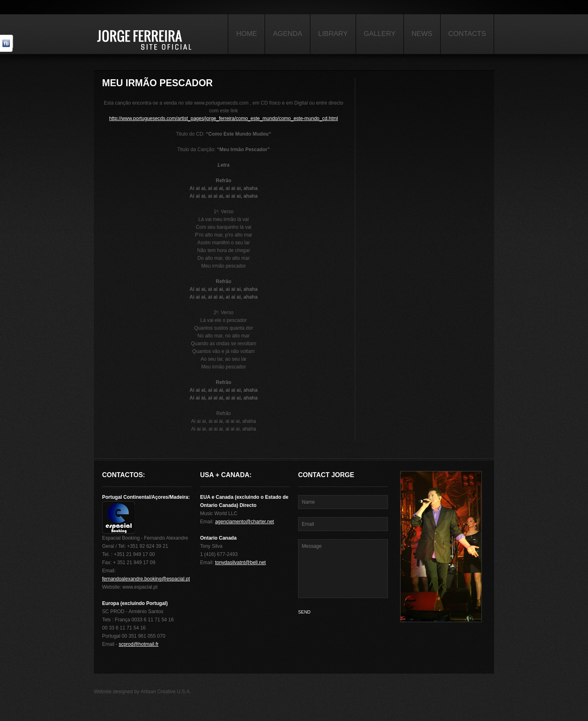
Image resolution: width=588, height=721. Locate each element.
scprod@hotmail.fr (139, 644)
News (422, 34)
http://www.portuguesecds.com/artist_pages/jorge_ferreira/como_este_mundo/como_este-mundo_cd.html (223, 118)
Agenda (287, 34)
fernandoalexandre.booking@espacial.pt (146, 579)
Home (246, 34)
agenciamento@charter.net (245, 522)
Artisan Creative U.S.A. (166, 692)
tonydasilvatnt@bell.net (241, 563)
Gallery (380, 34)
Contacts (467, 34)
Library (333, 34)
